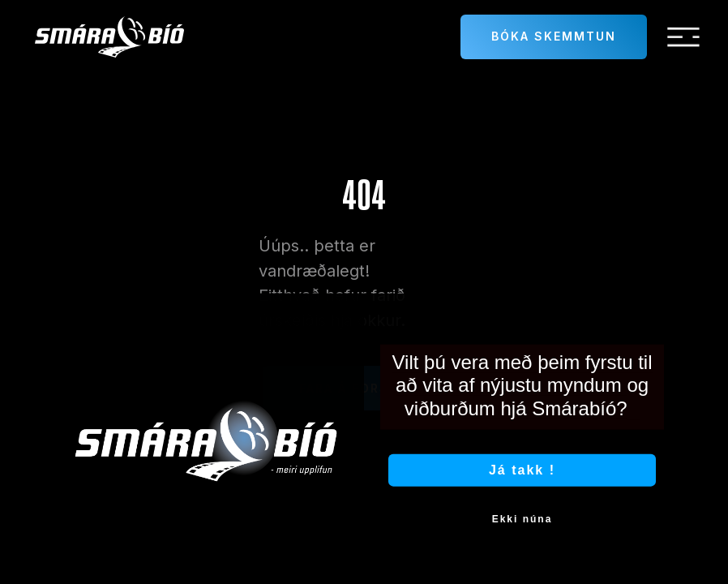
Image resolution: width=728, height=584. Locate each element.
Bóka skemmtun (554, 36)
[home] (109, 37)
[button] (683, 37)
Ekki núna (522, 529)
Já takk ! (522, 480)
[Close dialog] (662, 321)
